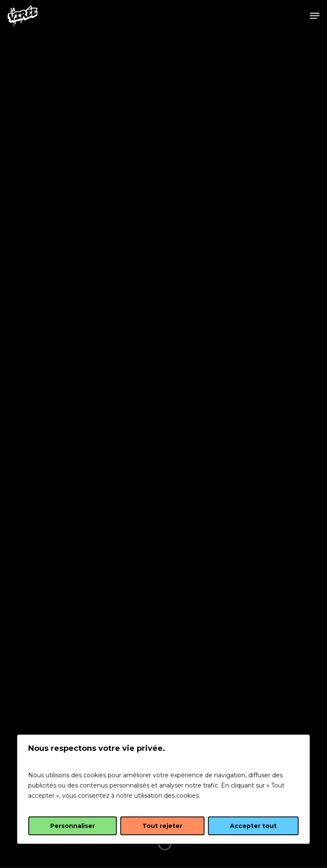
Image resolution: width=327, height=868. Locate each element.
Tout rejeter (162, 826)
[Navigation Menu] (315, 16)
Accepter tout (253, 826)
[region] (163, 789)
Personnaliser (73, 826)
